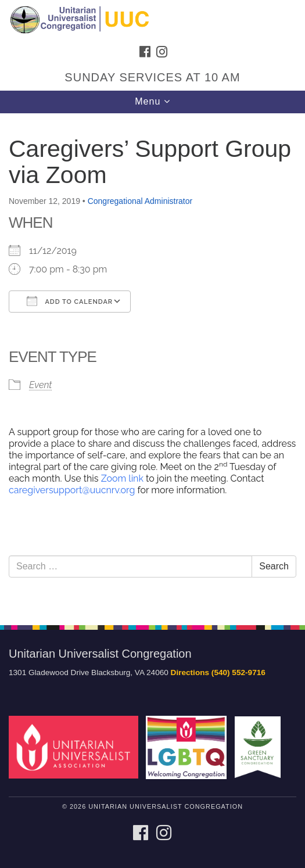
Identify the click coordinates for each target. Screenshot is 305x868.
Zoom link (121, 478)
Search (274, 566)
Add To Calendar (70, 301)
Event (40, 385)
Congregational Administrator (140, 201)
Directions (190, 672)
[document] (152, 363)
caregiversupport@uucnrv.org (72, 490)
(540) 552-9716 (238, 672)
